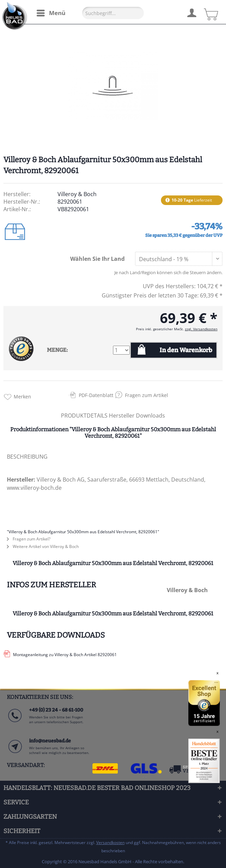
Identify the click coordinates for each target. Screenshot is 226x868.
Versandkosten (110, 843)
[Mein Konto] (191, 12)
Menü (51, 12)
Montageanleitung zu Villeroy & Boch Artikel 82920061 (65, 655)
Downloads (150, 416)
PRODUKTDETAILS (84, 416)
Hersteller (122, 416)
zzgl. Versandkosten (201, 329)
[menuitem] (51, 13)
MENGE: (57, 350)
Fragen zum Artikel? (29, 539)
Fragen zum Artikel (147, 395)
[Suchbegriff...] (113, 13)
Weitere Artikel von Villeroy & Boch (43, 546)
